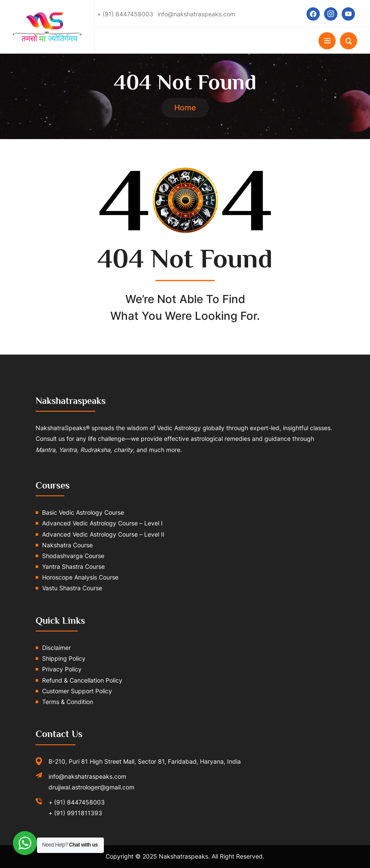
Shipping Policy (64, 658)
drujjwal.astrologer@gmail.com (91, 787)
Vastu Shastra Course (72, 588)
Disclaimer (56, 648)
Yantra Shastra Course (73, 566)
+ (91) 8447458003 (77, 802)
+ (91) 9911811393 (75, 813)
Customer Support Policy (77, 691)
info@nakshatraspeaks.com (87, 776)
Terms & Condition (68, 702)
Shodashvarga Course (73, 556)
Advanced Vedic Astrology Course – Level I (102, 523)
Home (185, 108)
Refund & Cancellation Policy (82, 680)
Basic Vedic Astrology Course (83, 512)
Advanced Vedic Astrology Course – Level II (103, 534)
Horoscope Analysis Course (80, 577)
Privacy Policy (62, 669)
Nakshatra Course (67, 545)
